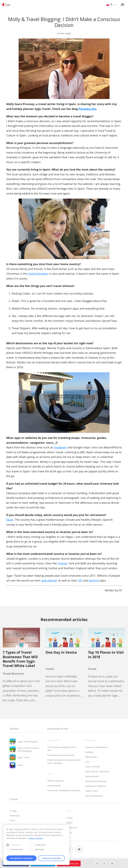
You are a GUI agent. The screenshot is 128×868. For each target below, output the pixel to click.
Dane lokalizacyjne (94, 796)
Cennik (70, 818)
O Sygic (13, 811)
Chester (62, 563)
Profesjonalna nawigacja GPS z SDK (62, 749)
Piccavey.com (87, 109)
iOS (80, 580)
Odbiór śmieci (92, 791)
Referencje (15, 816)
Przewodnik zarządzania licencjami (64, 790)
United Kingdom (38, 274)
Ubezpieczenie (92, 776)
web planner (49, 580)
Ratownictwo (91, 757)
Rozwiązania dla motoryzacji (61, 755)
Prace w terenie (93, 767)
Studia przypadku (56, 781)
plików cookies (36, 838)
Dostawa (89, 752)
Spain (10, 520)
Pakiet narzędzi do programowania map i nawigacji (64, 761)
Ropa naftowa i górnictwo (97, 771)
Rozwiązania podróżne (96, 781)
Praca (12, 820)
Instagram (60, 447)
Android (94, 580)
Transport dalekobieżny (96, 747)
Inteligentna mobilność (96, 786)
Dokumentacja (54, 786)
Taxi (87, 762)
